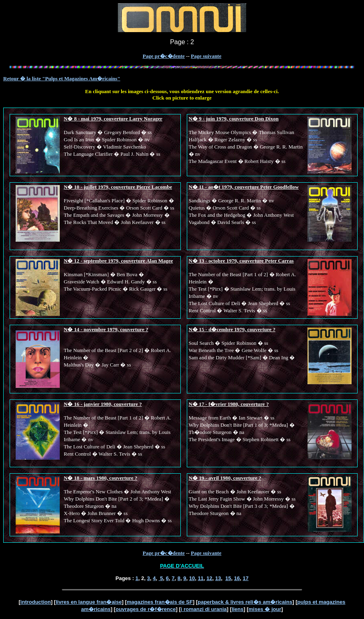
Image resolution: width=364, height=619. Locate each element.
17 (246, 578)
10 (192, 578)
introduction (36, 602)
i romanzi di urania (204, 609)
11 (200, 578)
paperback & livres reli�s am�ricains (245, 602)
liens (238, 609)
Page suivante (206, 56)
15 (228, 578)
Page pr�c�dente (164, 56)
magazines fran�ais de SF (160, 602)
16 (237, 578)
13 (218, 578)
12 (209, 578)
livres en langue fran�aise (89, 602)
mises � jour (265, 609)
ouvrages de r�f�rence (146, 609)
